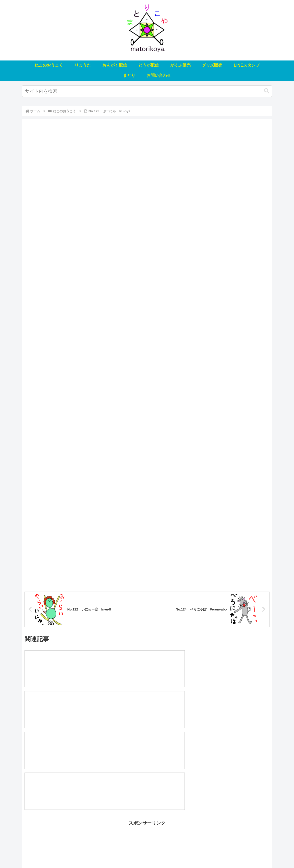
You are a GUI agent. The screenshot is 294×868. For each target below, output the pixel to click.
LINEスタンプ (199, 852)
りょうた (79, 852)
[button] (267, 91)
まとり (221, 852)
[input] (147, 91)
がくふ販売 (150, 852)
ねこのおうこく (54, 852)
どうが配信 (127, 852)
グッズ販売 (173, 852)
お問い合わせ (242, 852)
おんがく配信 (102, 852)
